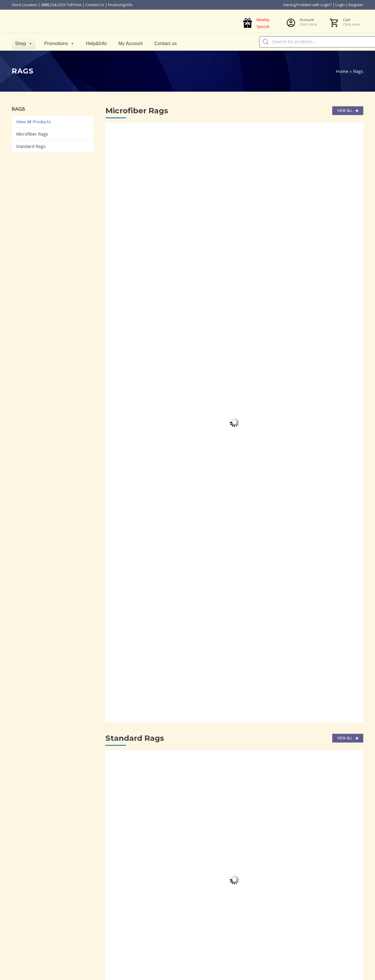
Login (340, 5)
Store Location (24, 5)
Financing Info (120, 5)
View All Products (34, 122)
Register (356, 5)
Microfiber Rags (32, 134)
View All (348, 111)
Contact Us (95, 5)
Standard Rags (31, 146)
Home (342, 71)
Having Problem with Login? (307, 5)
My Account (132, 43)
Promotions (60, 43)
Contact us (166, 43)
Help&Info (97, 43)
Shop (25, 43)
